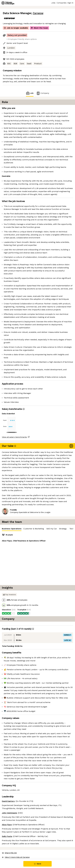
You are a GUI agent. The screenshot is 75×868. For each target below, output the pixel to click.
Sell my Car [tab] (52, 529)
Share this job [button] (9, 853)
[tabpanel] (37, 558)
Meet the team (39, 28)
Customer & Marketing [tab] (34, 529)
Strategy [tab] (63, 529)
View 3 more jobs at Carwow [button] (16, 857)
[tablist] (37, 529)
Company (43, 93)
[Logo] (8, 3)
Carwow (38, 13)
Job (30, 93)
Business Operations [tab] (12, 529)
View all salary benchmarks (14, 437)
